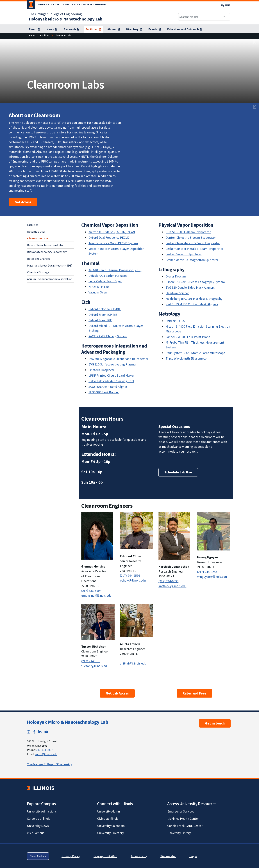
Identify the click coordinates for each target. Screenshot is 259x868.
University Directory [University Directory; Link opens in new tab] (110, 833)
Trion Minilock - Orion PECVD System (113, 243)
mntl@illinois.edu (46, 754)
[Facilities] (93, 29)
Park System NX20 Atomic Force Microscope (195, 353)
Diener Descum (176, 276)
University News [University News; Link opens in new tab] (38, 826)
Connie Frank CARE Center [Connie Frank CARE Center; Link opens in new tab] (185, 826)
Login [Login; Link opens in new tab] (193, 856)
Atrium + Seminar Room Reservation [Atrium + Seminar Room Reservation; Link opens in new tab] (50, 279)
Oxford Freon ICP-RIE (103, 315)
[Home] (32, 35)
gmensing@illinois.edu (96, 595)
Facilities (33, 225)
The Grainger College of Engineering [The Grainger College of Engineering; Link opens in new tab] (55, 14)
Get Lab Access (117, 693)
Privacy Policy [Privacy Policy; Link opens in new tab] (71, 856)
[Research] (71, 29)
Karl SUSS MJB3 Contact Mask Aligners (192, 304)
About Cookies (38, 856)
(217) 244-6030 (168, 581)
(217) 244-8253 (207, 572)
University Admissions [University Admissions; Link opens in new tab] (42, 811)
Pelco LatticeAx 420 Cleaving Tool (111, 381)
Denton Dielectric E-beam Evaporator (191, 238)
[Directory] (134, 29)
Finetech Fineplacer (101, 370)
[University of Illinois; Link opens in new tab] (41, 788)
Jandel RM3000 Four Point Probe (188, 337)
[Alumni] (114, 29)
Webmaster (168, 856)
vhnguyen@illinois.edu (212, 577)
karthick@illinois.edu (172, 586)
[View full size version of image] (255, 42)
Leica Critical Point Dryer (105, 281)
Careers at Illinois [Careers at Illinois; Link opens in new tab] (39, 819)
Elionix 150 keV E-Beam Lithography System (195, 282)
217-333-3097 (44, 750)
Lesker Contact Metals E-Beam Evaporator (195, 249)
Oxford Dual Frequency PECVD (109, 238)
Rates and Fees (194, 693)
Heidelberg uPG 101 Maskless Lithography (194, 299)
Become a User (36, 232)
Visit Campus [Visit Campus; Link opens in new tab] (36, 833)
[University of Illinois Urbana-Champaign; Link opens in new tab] (67, 5)
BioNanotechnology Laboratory (47, 252)
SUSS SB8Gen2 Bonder (104, 392)
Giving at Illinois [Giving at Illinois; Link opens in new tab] (108, 819)
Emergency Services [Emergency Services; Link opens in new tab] (181, 811)
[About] (34, 29)
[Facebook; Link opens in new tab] (34, 732)
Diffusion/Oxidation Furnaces (108, 276)
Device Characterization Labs (45, 245)
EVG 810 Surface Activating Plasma (112, 364)
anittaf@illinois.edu (133, 663)
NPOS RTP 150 (99, 287)
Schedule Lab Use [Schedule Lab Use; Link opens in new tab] (178, 472)
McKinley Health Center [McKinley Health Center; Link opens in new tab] (183, 819)
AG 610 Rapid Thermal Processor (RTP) (115, 270)
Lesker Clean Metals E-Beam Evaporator (193, 243)
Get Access (23, 202)
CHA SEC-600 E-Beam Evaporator (188, 232)
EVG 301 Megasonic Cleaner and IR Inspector (118, 359)
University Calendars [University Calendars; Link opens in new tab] (111, 826)
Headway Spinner (177, 293)
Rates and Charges (39, 259)
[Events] (155, 29)
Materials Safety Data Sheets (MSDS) (50, 265)
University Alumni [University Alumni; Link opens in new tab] (109, 811)
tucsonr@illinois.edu (95, 666)
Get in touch (215, 723)
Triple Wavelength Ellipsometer (187, 358)
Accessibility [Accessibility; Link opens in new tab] (139, 856)
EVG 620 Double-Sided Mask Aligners (190, 287)
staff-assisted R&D (98, 181)
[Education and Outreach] (185, 29)
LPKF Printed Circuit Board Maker (111, 375)
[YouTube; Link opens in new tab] (46, 732)
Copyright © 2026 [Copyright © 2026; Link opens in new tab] (105, 856)
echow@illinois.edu (133, 580)
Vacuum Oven (98, 292)
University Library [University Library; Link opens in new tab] (179, 833)
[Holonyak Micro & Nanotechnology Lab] (66, 19)
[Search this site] (199, 17)
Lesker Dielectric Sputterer (184, 254)
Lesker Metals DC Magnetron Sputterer (192, 260)
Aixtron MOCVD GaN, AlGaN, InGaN (112, 232)
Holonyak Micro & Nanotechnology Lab (68, 722)
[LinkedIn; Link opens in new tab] (40, 732)
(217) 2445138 (91, 661)
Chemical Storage (38, 272)
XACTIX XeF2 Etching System (108, 336)
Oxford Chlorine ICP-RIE (105, 309)
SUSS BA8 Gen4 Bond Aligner (108, 387)
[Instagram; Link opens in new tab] (29, 732)
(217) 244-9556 (130, 576)
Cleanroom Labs (38, 238)
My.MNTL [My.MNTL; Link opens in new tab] (227, 5)
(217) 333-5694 (91, 591)
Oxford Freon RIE (100, 320)
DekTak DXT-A (175, 321)
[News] (52, 29)
